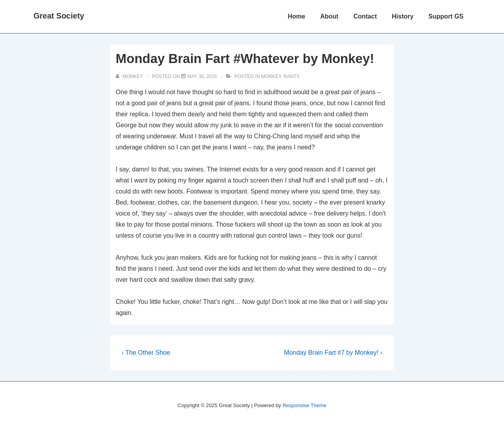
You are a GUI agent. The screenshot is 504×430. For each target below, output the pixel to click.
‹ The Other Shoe (146, 353)
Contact (365, 16)
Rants (292, 76)
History (403, 16)
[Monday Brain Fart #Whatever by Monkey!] (202, 76)
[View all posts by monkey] (130, 76)
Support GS (446, 16)
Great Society (59, 16)
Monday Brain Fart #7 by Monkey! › (333, 353)
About (329, 16)
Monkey (271, 76)
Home (296, 16)
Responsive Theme (304, 405)
